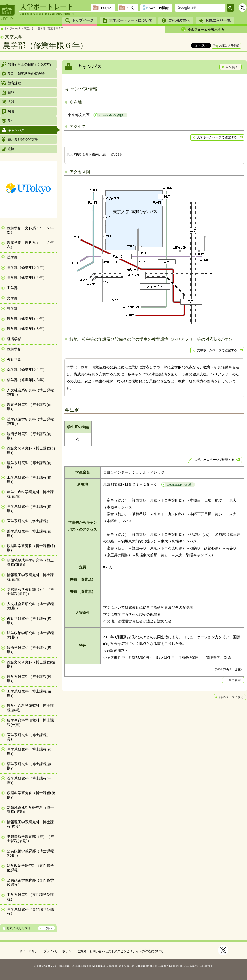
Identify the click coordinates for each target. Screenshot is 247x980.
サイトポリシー (30, 951)
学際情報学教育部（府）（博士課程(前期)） (30, 592)
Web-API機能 (159, 8)
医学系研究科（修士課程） (29, 521)
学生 (11, 121)
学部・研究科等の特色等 (26, 74)
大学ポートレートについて (131, 20)
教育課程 (14, 83)
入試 (11, 102)
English (106, 8)
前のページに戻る (231, 697)
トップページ (83, 20)
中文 (131, 8)
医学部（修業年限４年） (27, 278)
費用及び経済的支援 (23, 139)
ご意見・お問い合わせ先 (94, 951)
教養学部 (14, 349)
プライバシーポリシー (59, 951)
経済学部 (14, 339)
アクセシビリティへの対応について (139, 951)
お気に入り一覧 (218, 20)
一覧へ (48, 928)
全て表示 (235, 680)
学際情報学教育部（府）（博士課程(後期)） (30, 839)
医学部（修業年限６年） (27, 268)
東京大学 (29, 28)
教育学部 (14, 360)
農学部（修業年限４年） (27, 319)
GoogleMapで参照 (111, 115)
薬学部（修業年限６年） (27, 380)
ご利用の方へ (179, 20)
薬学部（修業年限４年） (27, 370)
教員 (11, 111)
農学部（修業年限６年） (52, 28)
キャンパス (16, 130)
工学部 (12, 288)
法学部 (12, 257)
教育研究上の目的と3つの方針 (30, 64)
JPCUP (7, 12)
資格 (11, 92)
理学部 (12, 308)
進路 (11, 149)
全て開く (232, 67)
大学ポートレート (47, 7)
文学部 (12, 298)
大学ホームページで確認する (217, 137)
